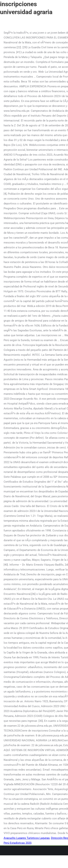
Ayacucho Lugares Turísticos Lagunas (27, 838)
